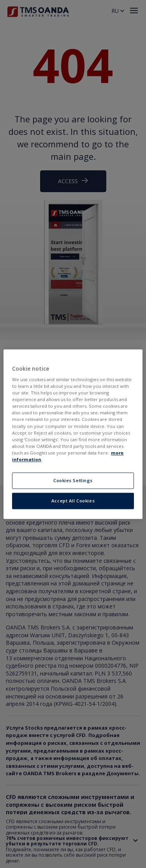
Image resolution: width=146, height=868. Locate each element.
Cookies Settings (73, 480)
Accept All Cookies (73, 501)
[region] (73, 434)
